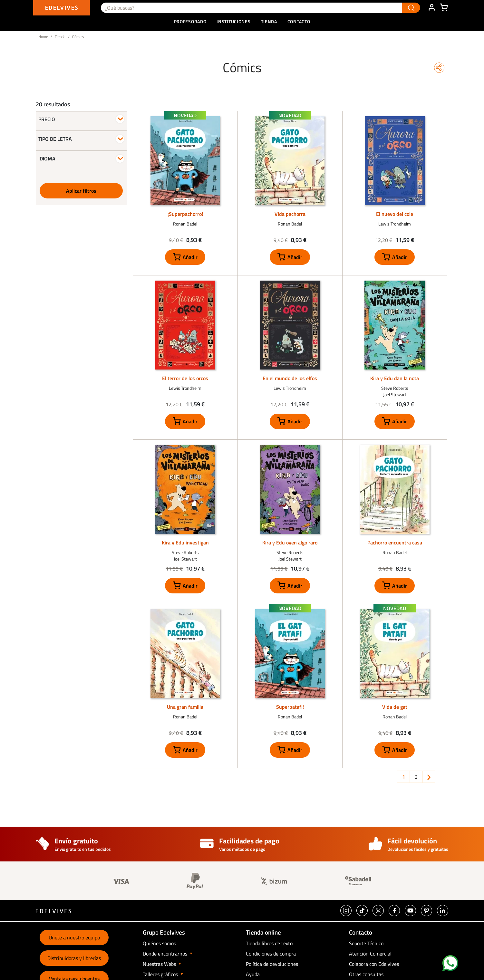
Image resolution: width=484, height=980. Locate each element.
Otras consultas (366, 974)
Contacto (299, 21)
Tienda (60, 37)
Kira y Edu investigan (185, 543)
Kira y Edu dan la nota (395, 378)
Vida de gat (395, 707)
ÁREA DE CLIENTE (431, 8)
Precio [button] (47, 119)
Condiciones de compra (271, 954)
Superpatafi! (290, 707)
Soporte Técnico (366, 943)
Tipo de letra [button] (55, 139)
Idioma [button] (47, 159)
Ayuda (253, 974)
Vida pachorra (290, 214)
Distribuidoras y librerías (74, 958)
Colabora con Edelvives (374, 964)
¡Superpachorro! (185, 214)
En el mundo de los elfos (290, 378)
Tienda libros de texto (269, 943)
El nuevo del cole (395, 214)
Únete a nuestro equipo (74, 937)
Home (43, 37)
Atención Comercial (370, 954)
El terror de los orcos (185, 378)
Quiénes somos (159, 943)
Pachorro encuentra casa (395, 543)
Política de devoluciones (272, 964)
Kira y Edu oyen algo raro (290, 543)
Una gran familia (185, 707)
